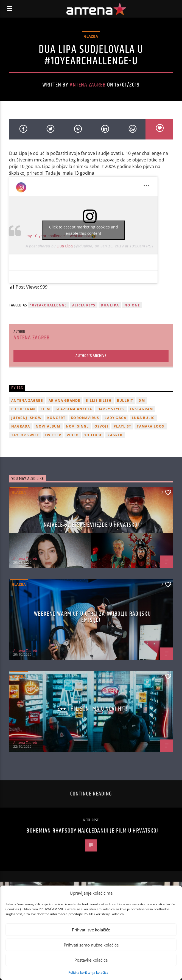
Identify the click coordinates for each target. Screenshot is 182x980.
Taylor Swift (25, 435)
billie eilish (99, 400)
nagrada (21, 426)
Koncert (56, 418)
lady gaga (115, 418)
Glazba (91, 36)
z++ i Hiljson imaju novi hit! (92, 709)
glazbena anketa (74, 409)
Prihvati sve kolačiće (91, 930)
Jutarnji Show (26, 418)
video (73, 435)
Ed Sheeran (23, 409)
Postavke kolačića (91, 960)
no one (132, 305)
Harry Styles (111, 409)
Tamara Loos (150, 426)
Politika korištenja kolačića (88, 972)
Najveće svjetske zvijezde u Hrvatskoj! (93, 525)
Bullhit (125, 400)
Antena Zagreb (88, 85)
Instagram (142, 409)
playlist (123, 426)
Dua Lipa (65, 246)
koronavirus (85, 418)
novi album (48, 426)
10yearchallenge (48, 305)
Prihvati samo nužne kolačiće (91, 945)
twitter (53, 435)
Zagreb (115, 435)
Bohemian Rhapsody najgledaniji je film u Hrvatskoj (92, 831)
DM (142, 400)
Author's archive (91, 356)
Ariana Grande (65, 400)
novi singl (77, 426)
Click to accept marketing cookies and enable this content (84, 230)
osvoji (101, 426)
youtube (93, 435)
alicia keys (84, 305)
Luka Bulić (143, 418)
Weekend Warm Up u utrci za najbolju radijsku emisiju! (92, 617)
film (45, 409)
